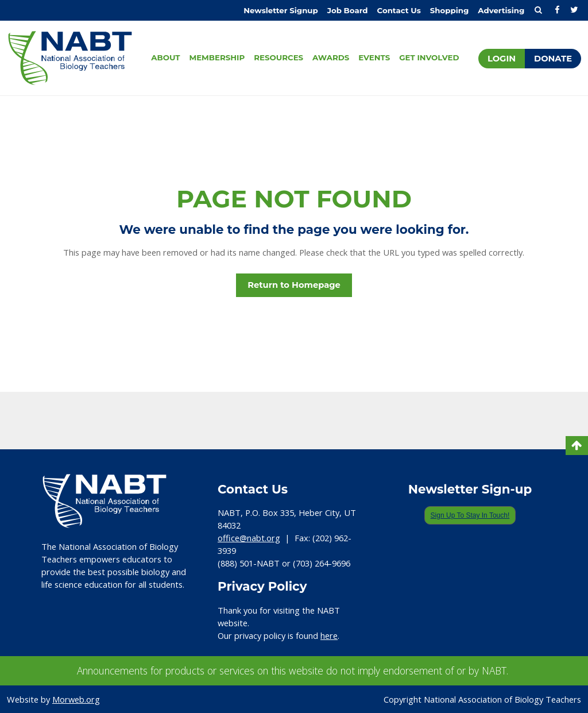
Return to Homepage (294, 285)
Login (502, 59)
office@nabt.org (249, 538)
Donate (553, 59)
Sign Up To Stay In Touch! (470, 515)
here (329, 635)
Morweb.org (76, 699)
